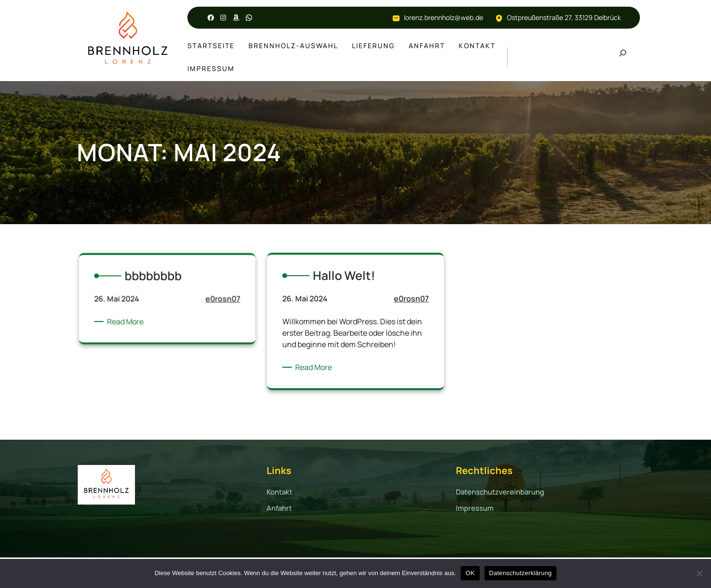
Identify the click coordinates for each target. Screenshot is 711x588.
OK (470, 573)
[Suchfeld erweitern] (623, 57)
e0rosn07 (212, 307)
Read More (135, 325)
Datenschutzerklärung (520, 573)
